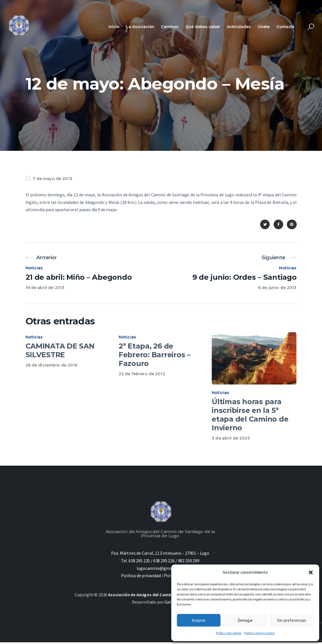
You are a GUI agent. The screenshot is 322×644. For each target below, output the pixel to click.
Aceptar (199, 620)
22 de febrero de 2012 (142, 374)
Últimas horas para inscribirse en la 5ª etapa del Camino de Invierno (250, 416)
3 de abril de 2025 (231, 440)
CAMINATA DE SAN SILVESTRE (60, 350)
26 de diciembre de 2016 (51, 365)
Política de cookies (229, 633)
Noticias (34, 268)
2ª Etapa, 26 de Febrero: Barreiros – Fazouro (155, 355)
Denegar (245, 620)
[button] (311, 572)
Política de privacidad (259, 633)
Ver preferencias (292, 620)
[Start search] (311, 27)
